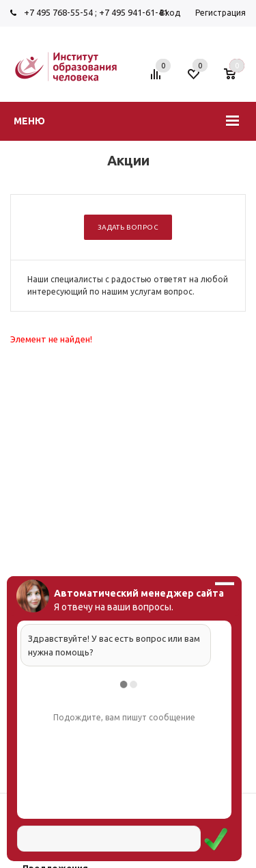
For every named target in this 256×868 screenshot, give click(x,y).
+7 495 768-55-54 (58, 12)
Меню (29, 121)
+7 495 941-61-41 (133, 12)
